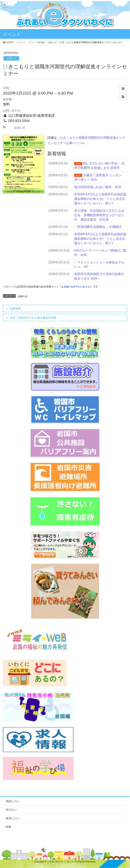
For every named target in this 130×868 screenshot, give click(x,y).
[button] (123, 97)
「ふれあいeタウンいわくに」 (76, 287)
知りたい (11, 810)
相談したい (13, 801)
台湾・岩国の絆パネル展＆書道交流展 (33, 318)
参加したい (13, 818)
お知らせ (11, 58)
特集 (9, 827)
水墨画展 (15, 309)
